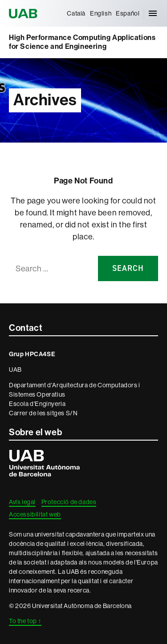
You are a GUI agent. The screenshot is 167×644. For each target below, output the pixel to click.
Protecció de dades (69, 502)
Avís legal (22, 502)
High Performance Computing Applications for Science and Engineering (82, 42)
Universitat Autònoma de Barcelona (24, 13)
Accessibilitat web (35, 514)
